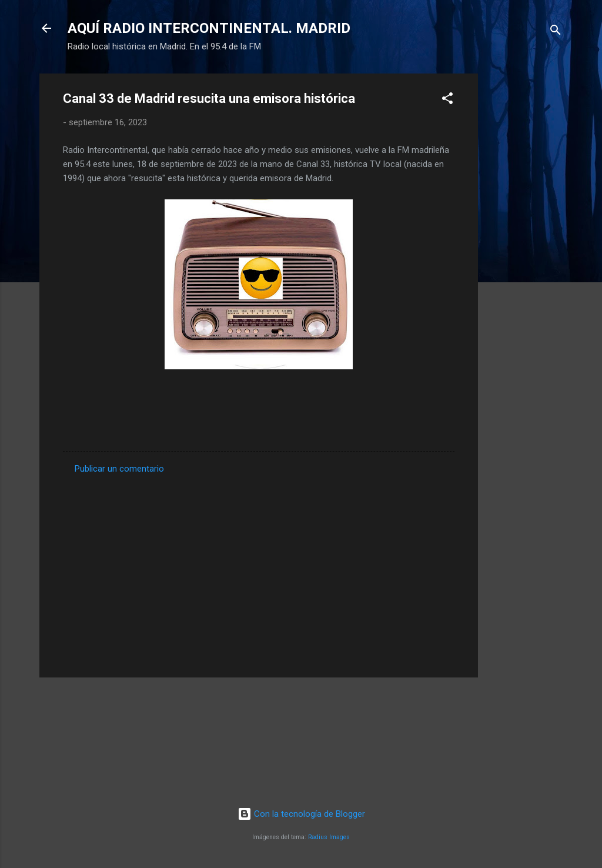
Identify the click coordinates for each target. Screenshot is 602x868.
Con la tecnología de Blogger (301, 814)
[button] (447, 100)
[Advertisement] (525, 250)
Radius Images (329, 837)
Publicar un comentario (119, 469)
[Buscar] (556, 32)
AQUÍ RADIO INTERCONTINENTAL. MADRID (209, 28)
